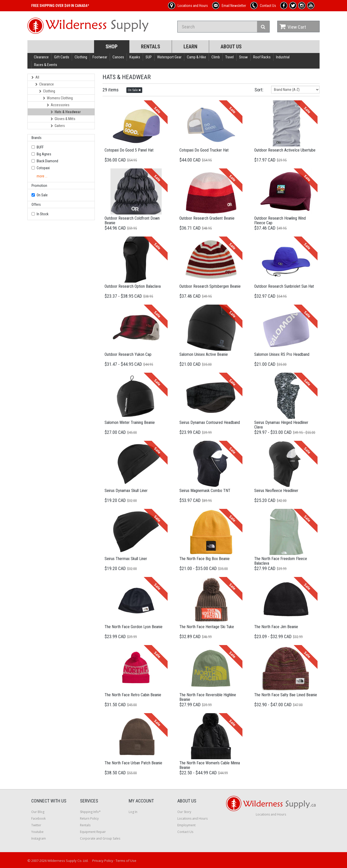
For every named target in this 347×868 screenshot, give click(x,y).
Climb (216, 57)
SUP (149, 57)
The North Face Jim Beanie (276, 627)
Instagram (39, 838)
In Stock (43, 214)
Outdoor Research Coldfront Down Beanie (132, 221)
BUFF (40, 147)
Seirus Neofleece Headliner (276, 491)
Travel (229, 57)
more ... (42, 176)
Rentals (151, 47)
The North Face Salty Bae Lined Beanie (286, 695)
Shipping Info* (90, 812)
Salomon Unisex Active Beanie (204, 354)
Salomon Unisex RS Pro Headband (282, 354)
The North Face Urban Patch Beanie (133, 763)
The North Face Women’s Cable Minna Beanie (210, 765)
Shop (112, 47)
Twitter (36, 825)
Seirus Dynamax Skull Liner (126, 491)
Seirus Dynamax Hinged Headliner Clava (281, 425)
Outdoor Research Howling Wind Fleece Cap (280, 221)
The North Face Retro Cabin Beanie (133, 695)
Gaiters (58, 126)
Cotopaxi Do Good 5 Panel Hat (129, 150)
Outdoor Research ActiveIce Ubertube (285, 150)
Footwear (100, 57)
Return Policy (89, 818)
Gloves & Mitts (63, 119)
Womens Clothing (58, 98)
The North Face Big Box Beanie (205, 559)
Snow (243, 57)
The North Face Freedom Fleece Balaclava (281, 561)
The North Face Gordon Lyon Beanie (134, 627)
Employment (186, 825)
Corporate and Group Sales (100, 838)
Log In (133, 812)
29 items (111, 90)
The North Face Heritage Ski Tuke (207, 627)
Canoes (118, 57)
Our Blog (38, 812)
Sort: (259, 90)
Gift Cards (62, 57)
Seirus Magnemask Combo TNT (205, 491)
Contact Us (185, 832)
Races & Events (46, 65)
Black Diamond (47, 161)
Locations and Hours (192, 818)
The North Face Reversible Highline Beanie (208, 697)
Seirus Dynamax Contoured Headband (210, 422)
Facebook (38, 818)
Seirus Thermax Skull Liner (126, 559)
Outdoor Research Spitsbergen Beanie (210, 286)
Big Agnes (44, 154)
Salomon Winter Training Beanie (130, 422)
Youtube (37, 832)
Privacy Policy (103, 861)
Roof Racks (262, 57)
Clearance (41, 57)
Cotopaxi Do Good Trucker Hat (204, 150)
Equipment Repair (93, 832)
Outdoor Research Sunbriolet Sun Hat (284, 286)
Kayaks (135, 57)
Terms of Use (126, 861)
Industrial (283, 57)
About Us (231, 47)
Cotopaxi (43, 168)
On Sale (42, 195)
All (35, 77)
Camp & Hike (196, 57)
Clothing (81, 57)
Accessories (58, 105)
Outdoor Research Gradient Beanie (207, 218)
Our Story (184, 812)
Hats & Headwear (66, 112)
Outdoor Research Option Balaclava (133, 286)
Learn (190, 47)
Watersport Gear (169, 57)
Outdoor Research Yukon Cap (128, 354)
